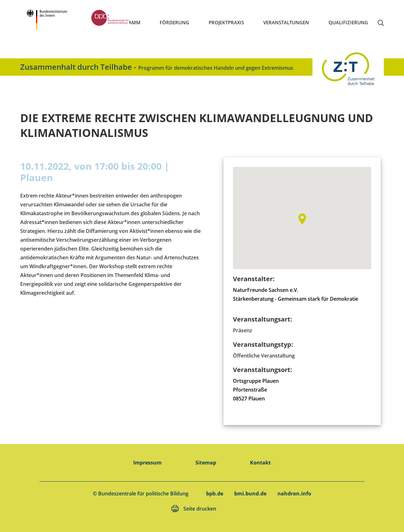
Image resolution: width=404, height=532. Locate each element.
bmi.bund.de (250, 494)
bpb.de (215, 494)
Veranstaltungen (286, 22)
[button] (302, 219)
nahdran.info (294, 494)
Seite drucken (200, 509)
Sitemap (206, 463)
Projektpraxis (226, 22)
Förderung (174, 22)
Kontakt (260, 463)
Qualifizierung (348, 22)
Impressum (147, 463)
